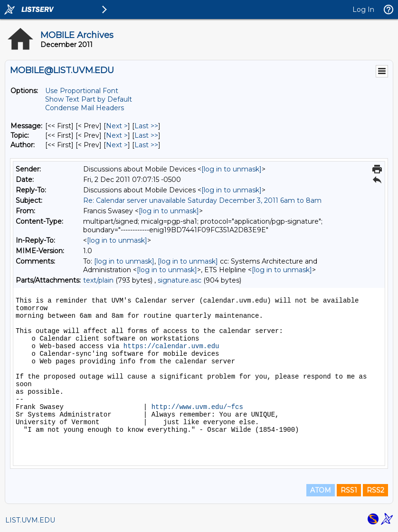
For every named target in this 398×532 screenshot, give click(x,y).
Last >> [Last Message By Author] (146, 145)
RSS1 (349, 490)
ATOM (321, 490)
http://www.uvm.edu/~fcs (197, 407)
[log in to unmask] (232, 169)
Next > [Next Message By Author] (117, 145)
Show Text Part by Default (89, 99)
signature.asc (180, 280)
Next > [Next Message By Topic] (117, 135)
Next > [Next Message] (117, 126)
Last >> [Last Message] (146, 126)
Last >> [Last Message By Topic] (146, 135)
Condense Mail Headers (85, 108)
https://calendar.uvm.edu (171, 346)
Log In (363, 9)
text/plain (98, 280)
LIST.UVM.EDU (30, 520)
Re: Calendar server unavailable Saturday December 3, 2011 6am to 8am (202, 200)
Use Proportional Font (82, 91)
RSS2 (375, 490)
